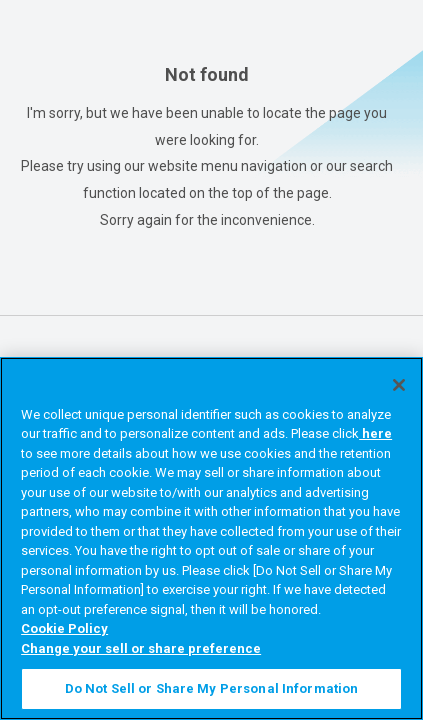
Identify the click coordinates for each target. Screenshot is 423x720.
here (375, 433)
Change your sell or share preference (141, 648)
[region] (211, 538)
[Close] (399, 385)
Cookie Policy (64, 628)
